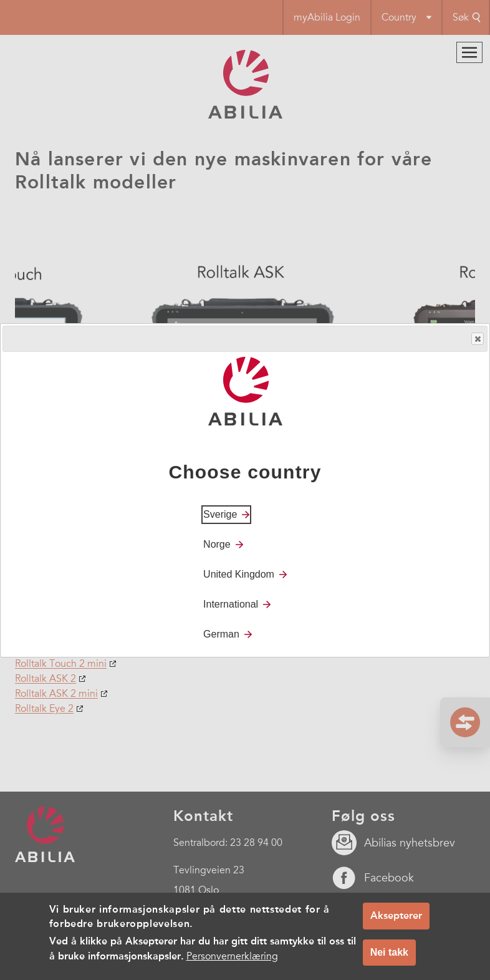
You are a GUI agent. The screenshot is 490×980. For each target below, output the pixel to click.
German (221, 634)
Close (477, 339)
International (231, 604)
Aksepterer (396, 915)
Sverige (220, 514)
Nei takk (389, 952)
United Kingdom (239, 574)
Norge (217, 544)
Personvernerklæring (232, 956)
